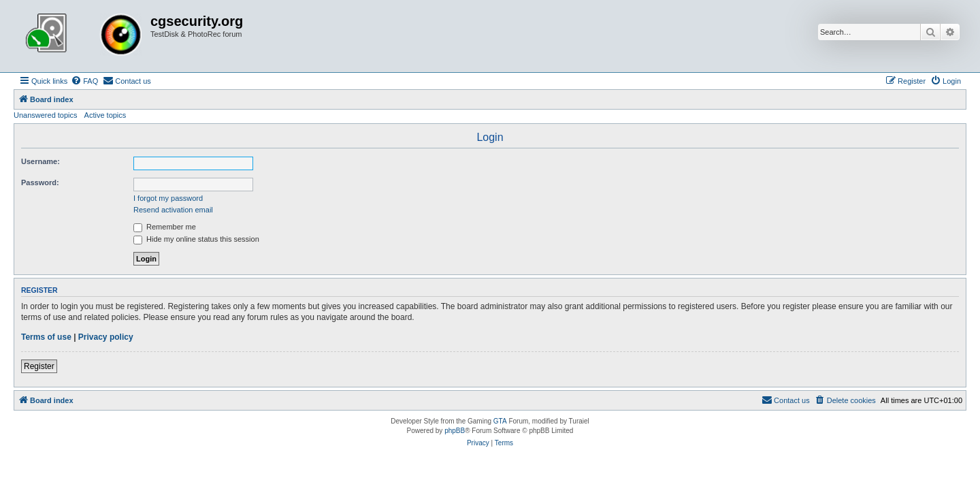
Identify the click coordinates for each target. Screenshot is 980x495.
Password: (40, 182)
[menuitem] (84, 81)
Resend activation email (173, 210)
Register (39, 366)
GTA (500, 421)
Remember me (165, 227)
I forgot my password (168, 198)
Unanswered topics (46, 115)
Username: (40, 161)
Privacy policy (106, 337)
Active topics (105, 115)
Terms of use (46, 337)
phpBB (455, 431)
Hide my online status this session (196, 239)
